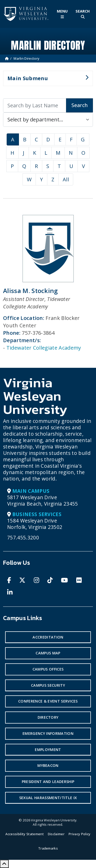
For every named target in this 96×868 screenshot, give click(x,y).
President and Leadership (48, 782)
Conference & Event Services (48, 701)
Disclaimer (56, 834)
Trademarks (48, 848)
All (66, 179)
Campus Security (48, 685)
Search (79, 105)
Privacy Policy (79, 834)
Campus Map (48, 653)
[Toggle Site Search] (83, 14)
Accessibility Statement (24, 834)
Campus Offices (48, 669)
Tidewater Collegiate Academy (44, 348)
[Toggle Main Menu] (62, 14)
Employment (48, 750)
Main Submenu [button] (46, 80)
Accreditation (48, 637)
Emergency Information (48, 733)
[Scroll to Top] (4, 864)
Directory (48, 717)
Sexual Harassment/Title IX (48, 798)
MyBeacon (48, 765)
